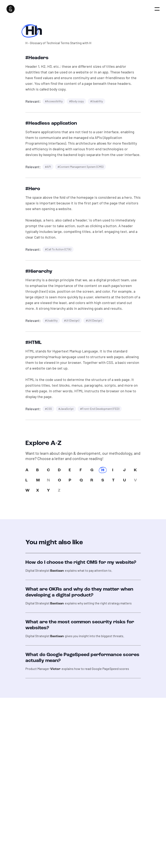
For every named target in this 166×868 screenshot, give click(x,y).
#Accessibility (54, 101)
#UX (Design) (94, 320)
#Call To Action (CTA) (58, 249)
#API (48, 167)
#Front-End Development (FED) (100, 409)
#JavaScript (66, 409)
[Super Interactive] (11, 9)
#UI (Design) (72, 320)
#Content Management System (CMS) (80, 167)
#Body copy (76, 101)
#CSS (48, 409)
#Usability (97, 101)
